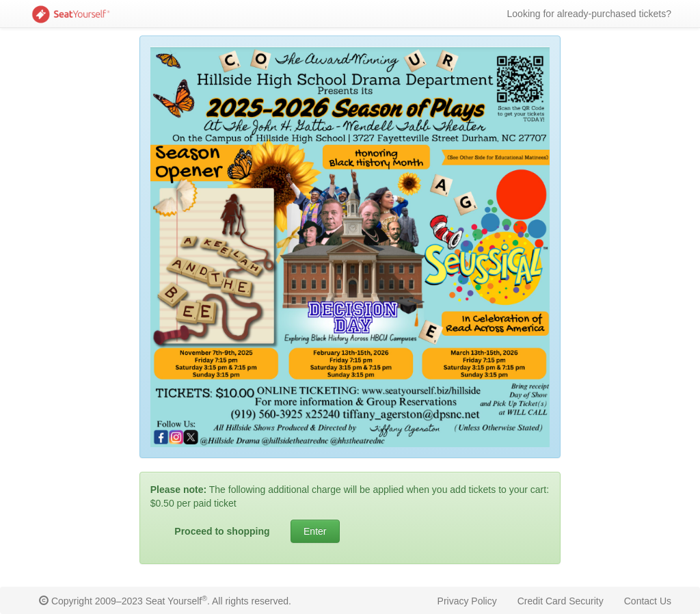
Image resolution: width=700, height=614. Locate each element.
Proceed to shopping (222, 531)
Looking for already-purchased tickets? (589, 14)
